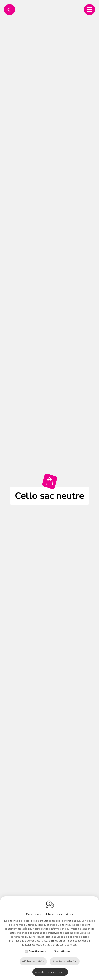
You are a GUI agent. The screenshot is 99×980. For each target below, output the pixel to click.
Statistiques (62, 951)
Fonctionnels (37, 951)
